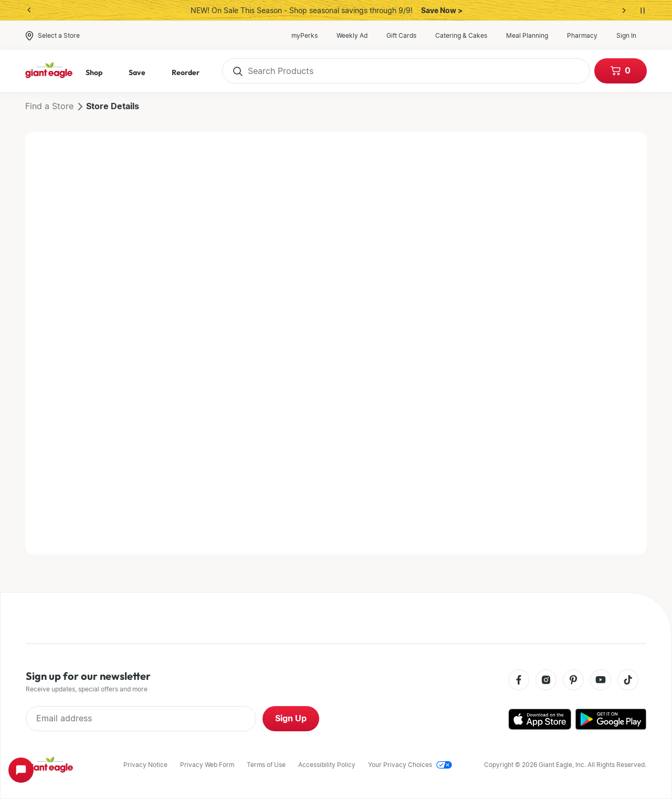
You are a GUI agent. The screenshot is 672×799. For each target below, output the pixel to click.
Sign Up (291, 718)
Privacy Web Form (207, 765)
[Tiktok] (628, 681)
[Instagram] (546, 681)
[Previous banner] (29, 10)
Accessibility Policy (327, 765)
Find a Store (49, 106)
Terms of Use (266, 765)
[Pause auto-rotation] (643, 10)
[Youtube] (601, 681)
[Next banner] (624, 10)
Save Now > (442, 10)
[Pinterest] (573, 681)
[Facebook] (519, 681)
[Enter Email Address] (141, 719)
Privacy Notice (145, 765)
